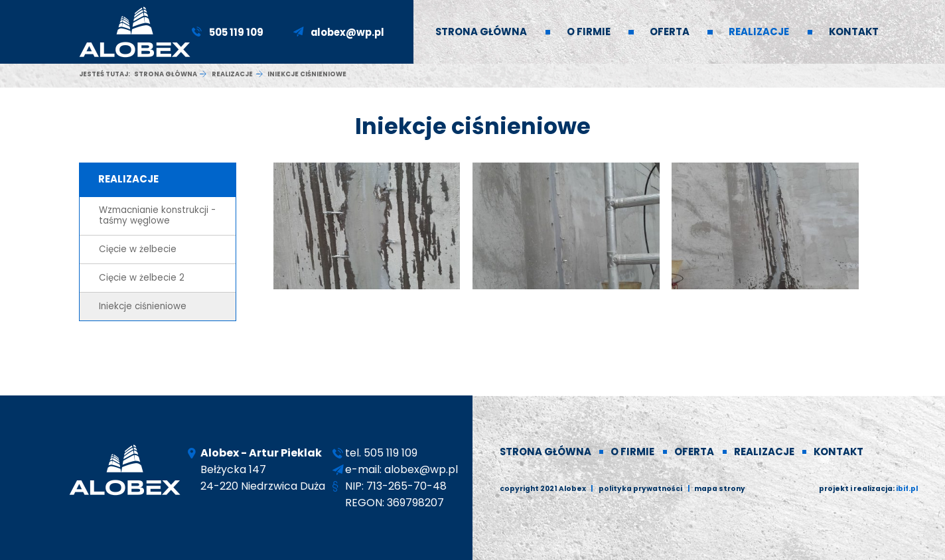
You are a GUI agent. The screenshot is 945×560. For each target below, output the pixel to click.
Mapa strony (720, 489)
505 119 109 (236, 32)
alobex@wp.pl (347, 32)
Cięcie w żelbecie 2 (142, 278)
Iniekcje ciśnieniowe (143, 306)
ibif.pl (907, 489)
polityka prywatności (640, 489)
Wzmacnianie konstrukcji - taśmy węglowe (157, 215)
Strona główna (166, 74)
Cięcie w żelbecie (138, 249)
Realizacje (232, 74)
